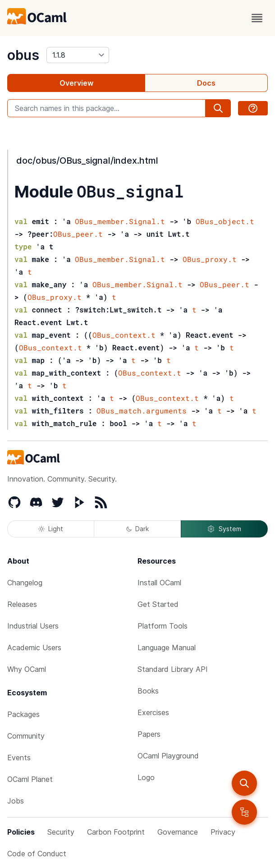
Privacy (223, 832)
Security (61, 832)
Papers (149, 734)
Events (19, 758)
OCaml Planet (30, 779)
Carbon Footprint (116, 832)
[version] (78, 55)
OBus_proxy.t (210, 259)
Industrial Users (33, 626)
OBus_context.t (124, 335)
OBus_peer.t (78, 234)
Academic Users (34, 648)
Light (51, 529)
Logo (146, 777)
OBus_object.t (225, 221)
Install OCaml (159, 583)
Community (26, 736)
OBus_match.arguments (142, 411)
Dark (137, 529)
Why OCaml (27, 669)
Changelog (25, 583)
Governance (178, 832)
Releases (22, 604)
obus (23, 55)
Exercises (153, 712)
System (224, 529)
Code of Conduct (37, 854)
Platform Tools (163, 626)
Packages (23, 714)
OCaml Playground (168, 756)
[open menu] (257, 18)
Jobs (16, 801)
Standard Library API (173, 669)
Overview (76, 83)
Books (148, 691)
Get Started (158, 604)
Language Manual (167, 648)
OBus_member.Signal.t (120, 221)
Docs (206, 83)
